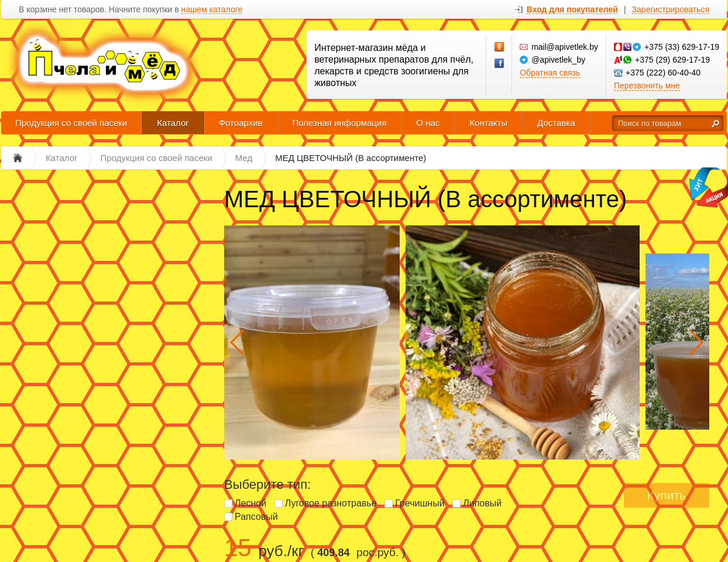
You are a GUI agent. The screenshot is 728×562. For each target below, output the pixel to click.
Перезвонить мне (647, 85)
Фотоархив (241, 123)
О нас (428, 123)
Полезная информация (340, 123)
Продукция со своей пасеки (71, 123)
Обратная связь (550, 73)
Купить (667, 495)
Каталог (173, 123)
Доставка (556, 123)
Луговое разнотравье (331, 503)
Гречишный (420, 503)
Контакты (488, 123)
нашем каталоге (212, 10)
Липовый (482, 503)
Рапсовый (256, 517)
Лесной (250, 503)
